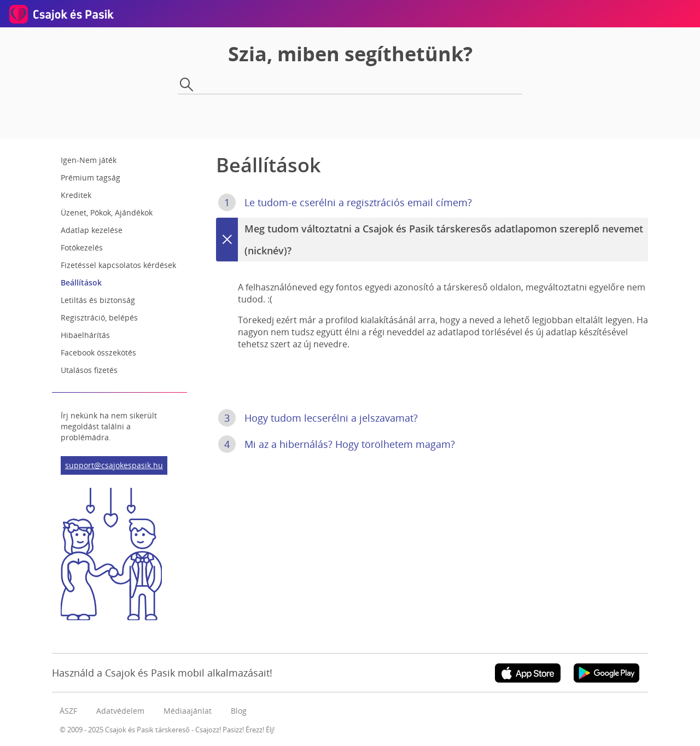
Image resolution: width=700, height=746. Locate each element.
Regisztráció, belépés (99, 317)
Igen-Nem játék (89, 160)
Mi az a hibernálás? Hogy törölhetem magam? (337, 444)
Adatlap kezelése (92, 230)
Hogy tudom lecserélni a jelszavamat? (318, 418)
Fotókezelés (82, 247)
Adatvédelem (120, 711)
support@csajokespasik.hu (114, 465)
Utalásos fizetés (89, 370)
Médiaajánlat (188, 711)
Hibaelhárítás (85, 335)
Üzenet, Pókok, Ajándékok (107, 212)
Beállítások (81, 282)
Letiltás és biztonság (98, 300)
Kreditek (76, 195)
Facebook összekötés (98, 352)
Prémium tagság (91, 177)
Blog (239, 711)
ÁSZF (68, 711)
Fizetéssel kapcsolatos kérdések (118, 265)
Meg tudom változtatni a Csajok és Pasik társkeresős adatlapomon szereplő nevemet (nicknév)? (430, 240)
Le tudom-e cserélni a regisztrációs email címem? (345, 202)
